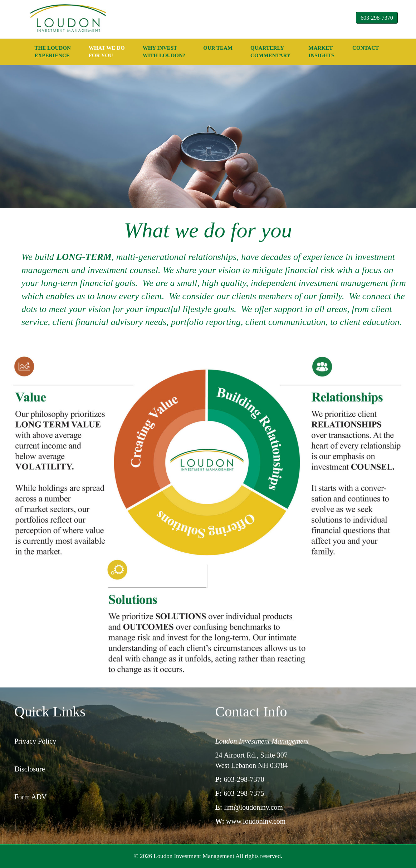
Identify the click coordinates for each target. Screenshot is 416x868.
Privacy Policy (35, 741)
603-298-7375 (244, 793)
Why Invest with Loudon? (164, 52)
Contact (366, 48)
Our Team (218, 48)
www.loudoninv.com (256, 821)
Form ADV (31, 797)
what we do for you (107, 52)
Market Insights (322, 52)
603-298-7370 (377, 18)
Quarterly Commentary (271, 52)
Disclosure (30, 769)
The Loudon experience (53, 52)
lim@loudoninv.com (254, 807)
